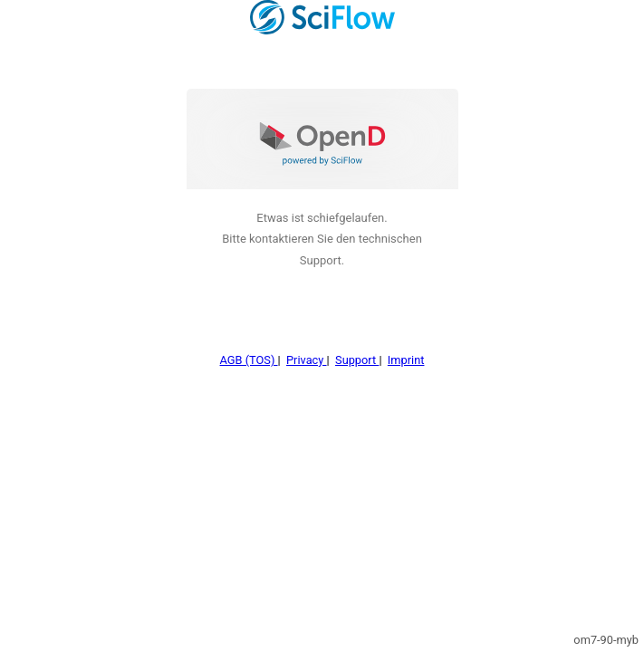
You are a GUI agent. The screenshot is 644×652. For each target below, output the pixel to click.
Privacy (307, 333)
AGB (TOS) (249, 333)
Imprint (406, 333)
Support (357, 333)
